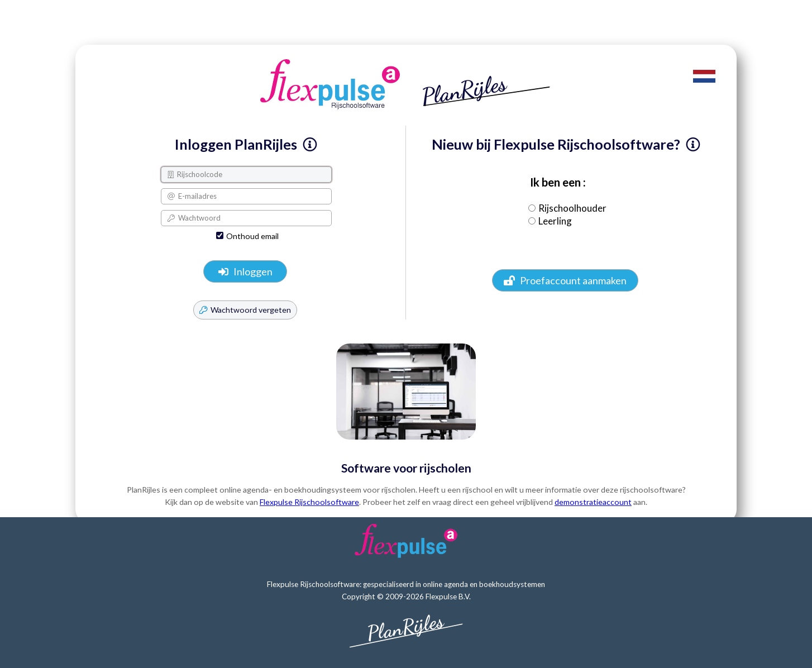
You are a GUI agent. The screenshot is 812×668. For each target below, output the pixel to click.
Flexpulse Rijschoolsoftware (309, 502)
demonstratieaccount (593, 502)
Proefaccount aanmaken (565, 280)
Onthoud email (252, 236)
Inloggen (245, 271)
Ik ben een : (556, 182)
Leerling (555, 221)
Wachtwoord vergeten (245, 310)
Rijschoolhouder (572, 208)
